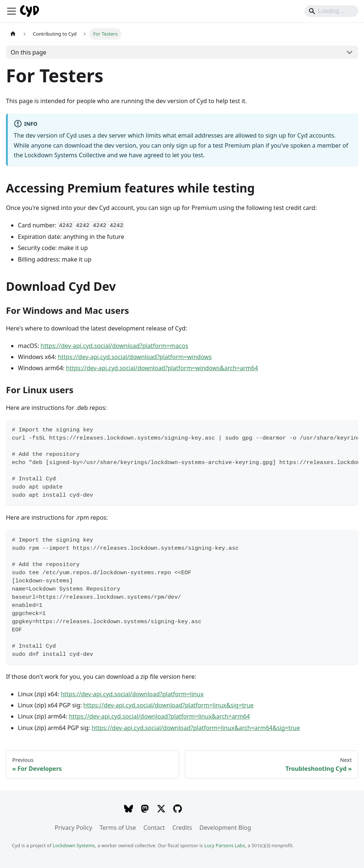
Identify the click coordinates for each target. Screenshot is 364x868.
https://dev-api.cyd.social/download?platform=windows (135, 357)
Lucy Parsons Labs (225, 845)
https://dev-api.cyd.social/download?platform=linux (132, 694)
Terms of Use (118, 828)
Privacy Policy (73, 828)
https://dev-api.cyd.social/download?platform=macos (114, 346)
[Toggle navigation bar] (12, 11)
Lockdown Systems (74, 845)
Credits (182, 828)
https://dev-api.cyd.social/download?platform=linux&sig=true (168, 705)
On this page (29, 52)
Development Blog (225, 828)
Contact (154, 828)
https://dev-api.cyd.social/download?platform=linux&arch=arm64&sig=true (196, 728)
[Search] (331, 11)
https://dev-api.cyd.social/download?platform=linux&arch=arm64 (159, 716)
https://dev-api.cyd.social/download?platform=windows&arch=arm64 (162, 368)
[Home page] (13, 34)
